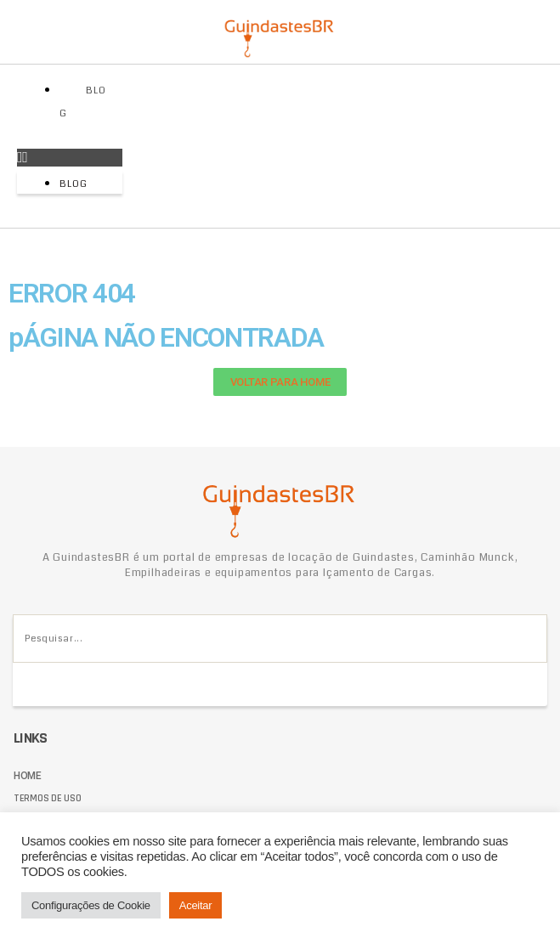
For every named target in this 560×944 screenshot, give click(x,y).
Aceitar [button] (196, 905)
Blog (83, 102)
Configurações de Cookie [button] (91, 905)
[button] (70, 158)
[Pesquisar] (35, 685)
